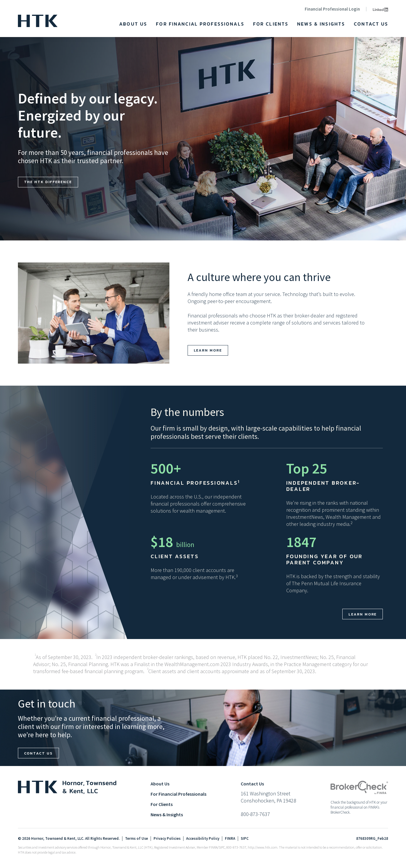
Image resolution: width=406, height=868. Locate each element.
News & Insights (321, 24)
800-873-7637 (255, 814)
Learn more (208, 350)
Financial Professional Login (332, 9)
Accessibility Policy (203, 839)
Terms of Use (137, 839)
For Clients (271, 24)
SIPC (245, 839)
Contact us (38, 753)
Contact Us (371, 24)
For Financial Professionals (200, 24)
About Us (133, 24)
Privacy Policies (167, 839)
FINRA (230, 839)
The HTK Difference (48, 182)
